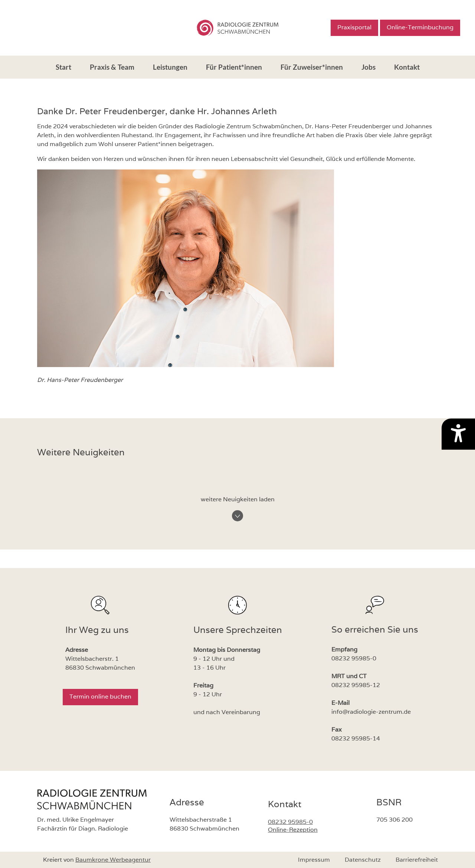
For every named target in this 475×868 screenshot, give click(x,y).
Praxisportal (354, 27)
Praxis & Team (112, 67)
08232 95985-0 (290, 822)
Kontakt (407, 67)
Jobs (368, 67)
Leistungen (170, 67)
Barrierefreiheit (417, 860)
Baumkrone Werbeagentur (113, 860)
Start (63, 67)
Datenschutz (363, 860)
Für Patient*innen (234, 67)
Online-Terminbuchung (420, 27)
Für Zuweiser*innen (312, 67)
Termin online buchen (100, 697)
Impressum (314, 860)
